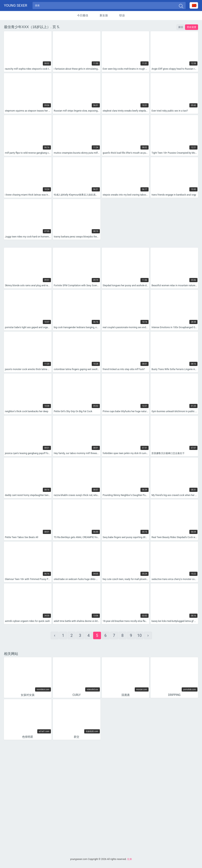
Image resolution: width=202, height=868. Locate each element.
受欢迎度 (192, 28)
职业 (122, 17)
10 (139, 637)
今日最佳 (83, 17)
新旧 (181, 28)
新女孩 (104, 17)
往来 (130, 859)
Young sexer (16, 6)
